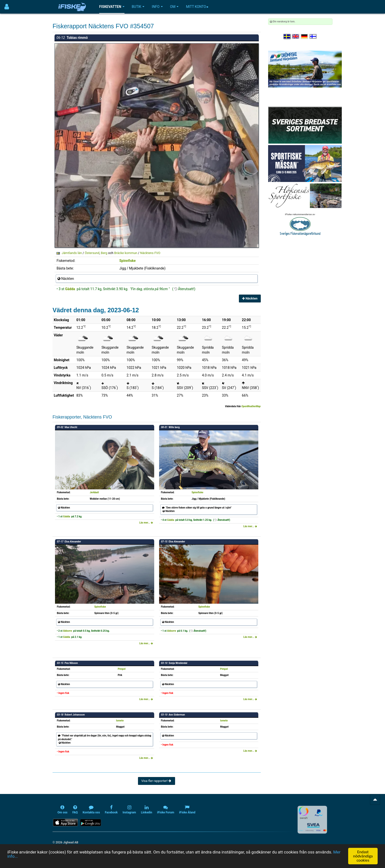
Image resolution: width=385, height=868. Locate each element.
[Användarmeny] (7, 7)
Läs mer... (146, 523)
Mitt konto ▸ (197, 7)
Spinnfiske (128, 261)
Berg (104, 253)
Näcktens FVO (150, 253)
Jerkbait (94, 492)
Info (157, 7)
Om (174, 7)
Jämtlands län (72, 253)
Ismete (120, 721)
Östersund (92, 253)
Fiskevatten (112, 7)
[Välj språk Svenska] (287, 37)
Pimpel (122, 669)
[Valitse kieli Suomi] (313, 37)
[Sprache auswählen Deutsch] (305, 37)
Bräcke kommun (126, 253)
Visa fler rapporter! (157, 781)
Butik (138, 7)
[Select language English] (296, 37)
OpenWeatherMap (251, 406)
